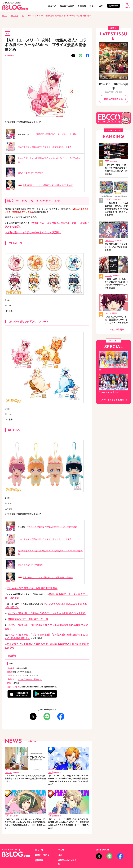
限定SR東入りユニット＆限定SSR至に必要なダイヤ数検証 (45, 184)
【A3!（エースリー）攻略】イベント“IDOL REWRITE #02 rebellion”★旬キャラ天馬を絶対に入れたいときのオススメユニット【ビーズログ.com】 (68, 761)
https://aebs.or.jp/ (103, 855)
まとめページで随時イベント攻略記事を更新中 (27, 584)
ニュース (52, 6)
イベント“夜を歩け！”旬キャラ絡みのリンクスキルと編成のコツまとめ (39, 606)
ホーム (4, 16)
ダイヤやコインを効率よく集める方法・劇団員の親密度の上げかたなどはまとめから (43, 630)
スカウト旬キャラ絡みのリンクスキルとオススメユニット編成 (42, 146)
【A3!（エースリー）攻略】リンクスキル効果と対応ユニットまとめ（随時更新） (116, 159)
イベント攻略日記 (36, 133)
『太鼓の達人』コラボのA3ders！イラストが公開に (27, 229)
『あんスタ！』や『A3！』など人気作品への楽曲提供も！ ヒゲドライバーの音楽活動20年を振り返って (25, 759)
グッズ (92, 6)
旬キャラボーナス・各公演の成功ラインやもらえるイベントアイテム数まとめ (48, 158)
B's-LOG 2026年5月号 (113, 83)
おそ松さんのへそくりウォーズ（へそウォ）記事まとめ (116, 224)
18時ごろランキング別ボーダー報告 (59, 133)
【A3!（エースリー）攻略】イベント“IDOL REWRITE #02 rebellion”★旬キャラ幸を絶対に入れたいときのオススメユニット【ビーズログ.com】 (25, 804)
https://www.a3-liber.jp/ (27, 661)
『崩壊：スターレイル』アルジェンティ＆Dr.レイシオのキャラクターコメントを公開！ (116, 255)
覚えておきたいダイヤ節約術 (29, 171)
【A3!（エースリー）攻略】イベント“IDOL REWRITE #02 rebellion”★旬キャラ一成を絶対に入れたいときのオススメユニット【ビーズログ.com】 (68, 804)
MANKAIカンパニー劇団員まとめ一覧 (24, 611)
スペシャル (13, 16)
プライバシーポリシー (44, 852)
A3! (21, 16)
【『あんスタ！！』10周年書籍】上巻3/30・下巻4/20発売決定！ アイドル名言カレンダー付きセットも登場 (116, 192)
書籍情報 (82, 6)
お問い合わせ (26, 852)
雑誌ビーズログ (67, 6)
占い (101, 6)
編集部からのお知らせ (66, 840)
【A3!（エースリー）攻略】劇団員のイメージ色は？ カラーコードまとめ (116, 287)
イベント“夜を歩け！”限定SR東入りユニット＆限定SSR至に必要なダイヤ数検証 (43, 616)
